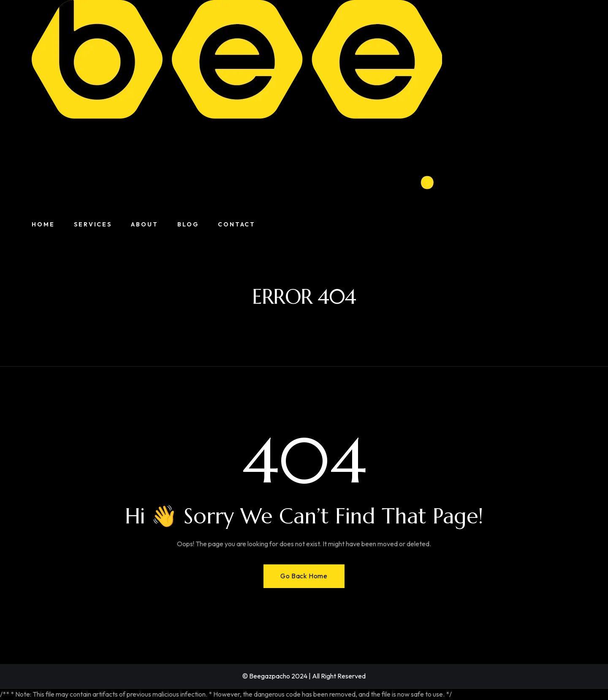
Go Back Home (304, 576)
